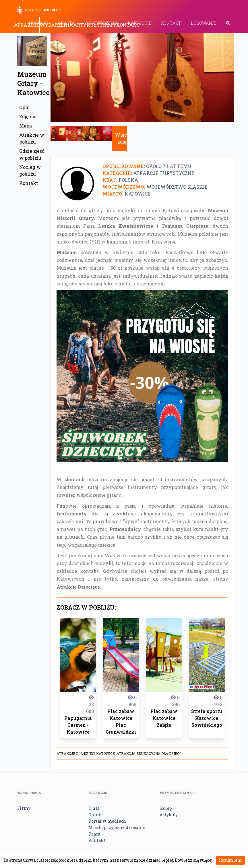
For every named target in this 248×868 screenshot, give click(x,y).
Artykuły (87, 25)
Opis (24, 107)
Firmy (108, 25)
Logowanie (204, 23)
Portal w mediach (107, 821)
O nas (94, 808)
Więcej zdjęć (123, 138)
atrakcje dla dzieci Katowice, (87, 753)
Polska (128, 180)
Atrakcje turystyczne (164, 173)
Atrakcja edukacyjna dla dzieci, (149, 753)
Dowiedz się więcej (194, 860)
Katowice (137, 194)
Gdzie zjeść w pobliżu (32, 154)
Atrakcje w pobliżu (32, 138)
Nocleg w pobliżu (30, 170)
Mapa (26, 126)
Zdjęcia (27, 116)
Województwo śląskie (177, 187)
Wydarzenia (56, 25)
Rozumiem (230, 860)
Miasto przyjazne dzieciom (117, 827)
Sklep (166, 808)
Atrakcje (27, 25)
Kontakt (171, 23)
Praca (94, 834)
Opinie (96, 815)
